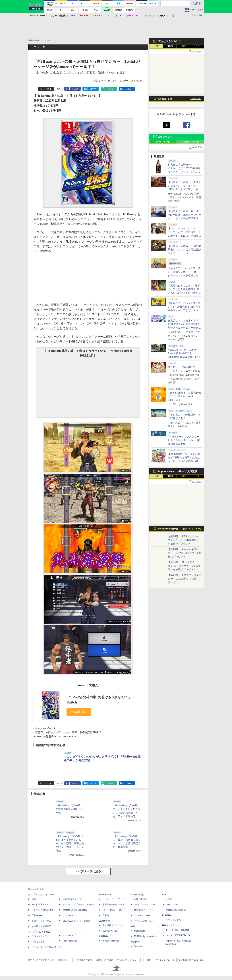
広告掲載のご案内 (83, 960)
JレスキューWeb (142, 915)
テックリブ (136, 942)
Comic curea (172, 905)
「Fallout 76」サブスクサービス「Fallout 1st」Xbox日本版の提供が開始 (184, 440)
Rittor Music (105, 895)
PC (108, 16)
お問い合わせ (64, 960)
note (111, 89)
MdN (133, 926)
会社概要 (147, 960)
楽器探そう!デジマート (114, 905)
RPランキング (163, 142)
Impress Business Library (75, 910)
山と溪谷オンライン (112, 925)
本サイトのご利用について (41, 960)
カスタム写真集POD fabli (179, 935)
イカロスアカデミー (144, 921)
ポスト (49, 89)
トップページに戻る (88, 871)
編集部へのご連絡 (104, 960)
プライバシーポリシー (128, 960)
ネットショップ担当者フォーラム (79, 905)
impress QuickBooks (176, 910)
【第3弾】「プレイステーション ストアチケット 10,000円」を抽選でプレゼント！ (184, 566)
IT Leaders (37, 915)
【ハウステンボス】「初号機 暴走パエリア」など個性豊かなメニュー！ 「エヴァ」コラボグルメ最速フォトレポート (184, 253)
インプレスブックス (72, 935)
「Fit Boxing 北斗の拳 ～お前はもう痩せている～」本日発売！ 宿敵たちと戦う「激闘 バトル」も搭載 (70, 843)
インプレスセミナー (72, 915)
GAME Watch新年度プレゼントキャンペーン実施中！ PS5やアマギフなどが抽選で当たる (180, 530)
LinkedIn (129, 89)
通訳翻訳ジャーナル (144, 910)
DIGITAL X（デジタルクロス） (77, 921)
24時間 (170, 46)
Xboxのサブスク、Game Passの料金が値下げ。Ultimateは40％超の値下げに (184, 353)
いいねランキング (190, 142)
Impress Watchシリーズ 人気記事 (178, 471)
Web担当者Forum (40, 905)
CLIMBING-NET (110, 931)
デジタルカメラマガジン (44, 936)
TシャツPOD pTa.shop (178, 930)
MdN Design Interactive (145, 936)
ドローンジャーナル (42, 921)
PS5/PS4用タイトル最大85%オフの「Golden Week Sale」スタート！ (184, 396)
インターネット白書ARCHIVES (47, 947)
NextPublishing (70, 941)
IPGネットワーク (171, 925)
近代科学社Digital (111, 941)
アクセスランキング (170, 41)
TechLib (138, 946)
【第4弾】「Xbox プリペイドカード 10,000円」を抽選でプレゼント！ (185, 579)
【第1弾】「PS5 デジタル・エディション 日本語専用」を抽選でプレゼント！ (184, 540)
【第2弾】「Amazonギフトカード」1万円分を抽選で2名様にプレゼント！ (185, 553)
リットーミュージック (113, 899)
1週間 (184, 46)
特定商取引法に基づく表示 (191, 960)
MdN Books (140, 931)
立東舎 (106, 915)
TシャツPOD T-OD (112, 910)
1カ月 (197, 46)
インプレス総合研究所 (43, 910)
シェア (75, 89)
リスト (59, 89)
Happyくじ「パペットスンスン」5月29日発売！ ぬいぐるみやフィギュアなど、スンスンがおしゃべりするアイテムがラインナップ (184, 310)
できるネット (38, 942)
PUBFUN (167, 915)
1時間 (156, 46)
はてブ (93, 89)
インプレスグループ (165, 960)
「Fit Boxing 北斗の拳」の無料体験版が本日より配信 (70, 809)
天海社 (169, 899)
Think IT (36, 899)
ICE (164, 895)
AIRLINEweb (140, 899)
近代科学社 (104, 936)
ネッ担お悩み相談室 (42, 926)
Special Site (165, 99)
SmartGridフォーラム (73, 899)
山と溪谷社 (104, 921)
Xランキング (165, 137)
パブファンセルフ (175, 920)
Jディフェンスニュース (146, 905)
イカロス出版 (137, 895)
